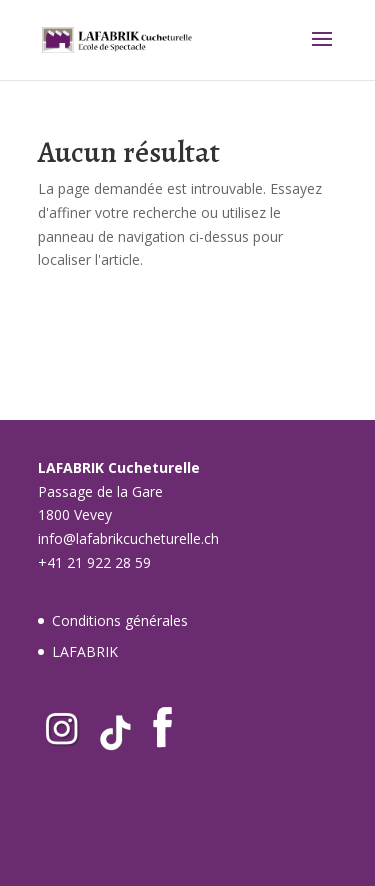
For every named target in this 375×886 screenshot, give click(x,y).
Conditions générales (120, 620)
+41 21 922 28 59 (94, 562)
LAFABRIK (85, 651)
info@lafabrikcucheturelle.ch (128, 538)
